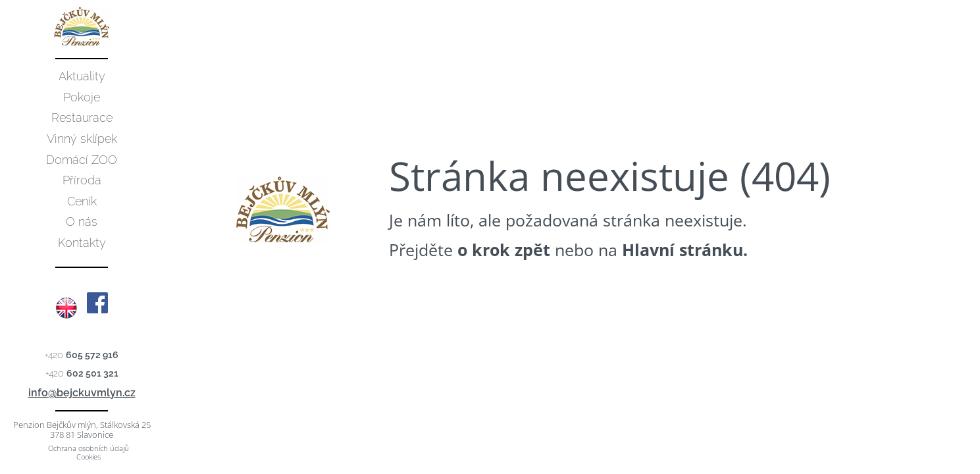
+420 (82, 355)
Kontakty (82, 243)
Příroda (82, 180)
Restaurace (82, 118)
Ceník (82, 201)
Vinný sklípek (82, 139)
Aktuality (82, 76)
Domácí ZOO (82, 160)
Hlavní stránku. (685, 250)
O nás (82, 222)
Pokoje (82, 97)
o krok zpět (504, 250)
